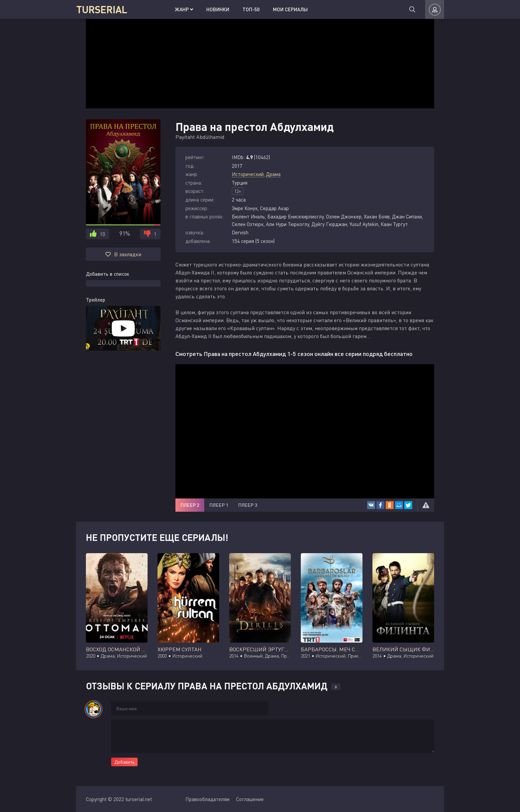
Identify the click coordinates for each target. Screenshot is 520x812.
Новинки (208, 9)
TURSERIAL (101, 9)
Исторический (248, 174)
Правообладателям (207, 799)
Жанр (175, 9)
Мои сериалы (281, 9)
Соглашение (250, 799)
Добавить (124, 762)
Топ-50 (242, 9)
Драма (273, 174)
